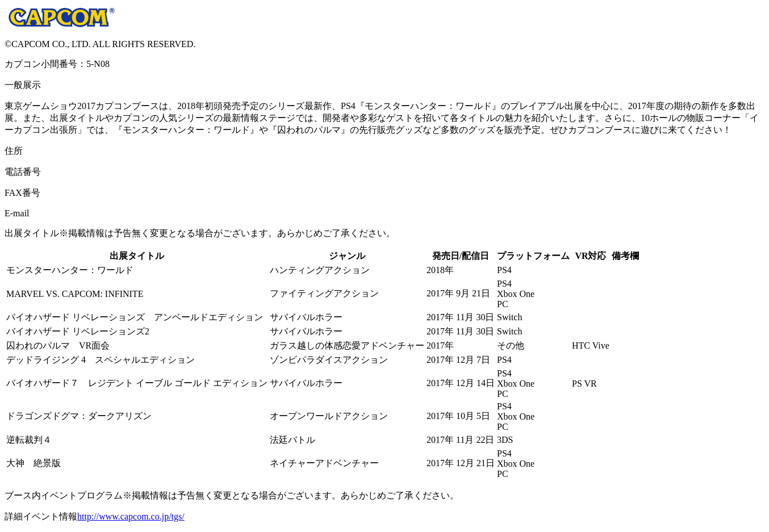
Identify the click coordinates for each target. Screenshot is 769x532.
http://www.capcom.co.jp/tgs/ (131, 516)
